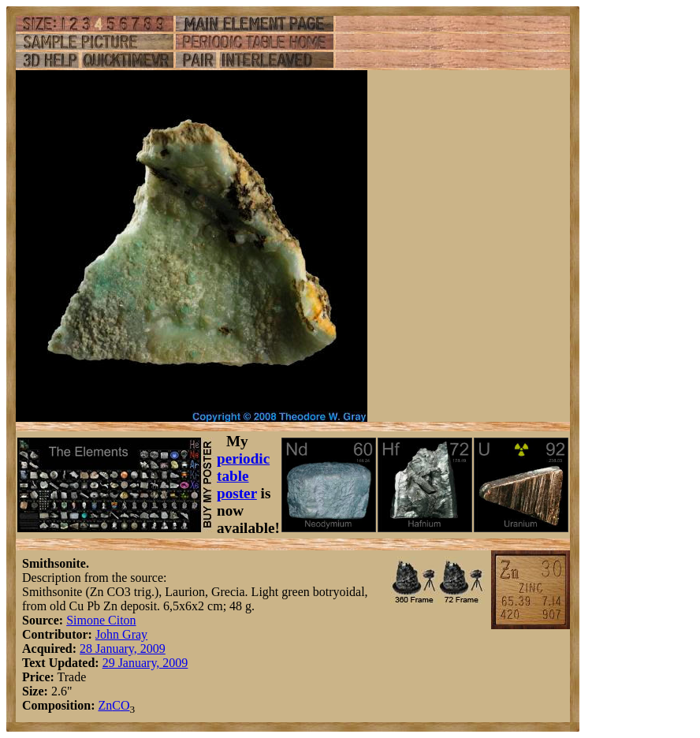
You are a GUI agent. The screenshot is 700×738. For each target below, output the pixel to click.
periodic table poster (243, 476)
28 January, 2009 (123, 649)
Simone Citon (101, 620)
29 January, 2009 (145, 663)
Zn (105, 705)
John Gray (121, 634)
